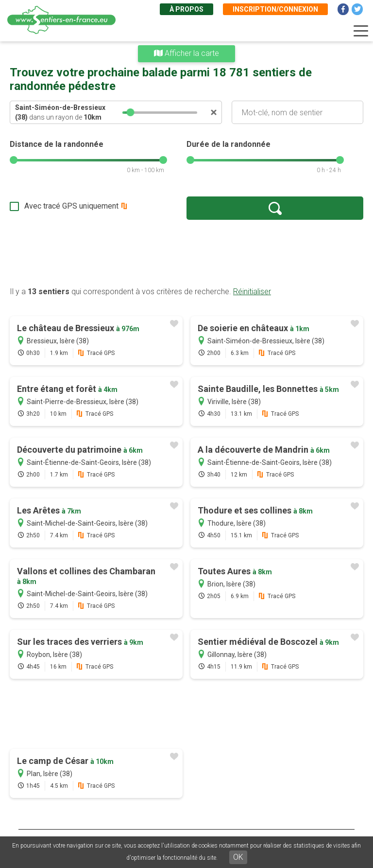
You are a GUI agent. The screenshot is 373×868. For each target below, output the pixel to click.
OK (238, 857)
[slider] (131, 112)
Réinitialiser (252, 292)
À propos (186, 9)
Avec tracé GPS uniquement (71, 206)
